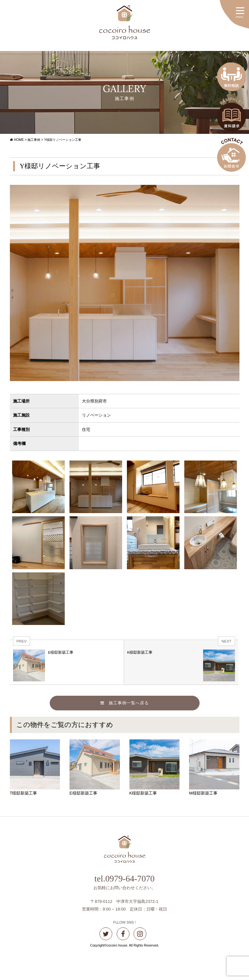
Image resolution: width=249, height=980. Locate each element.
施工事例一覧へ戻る (125, 703)
